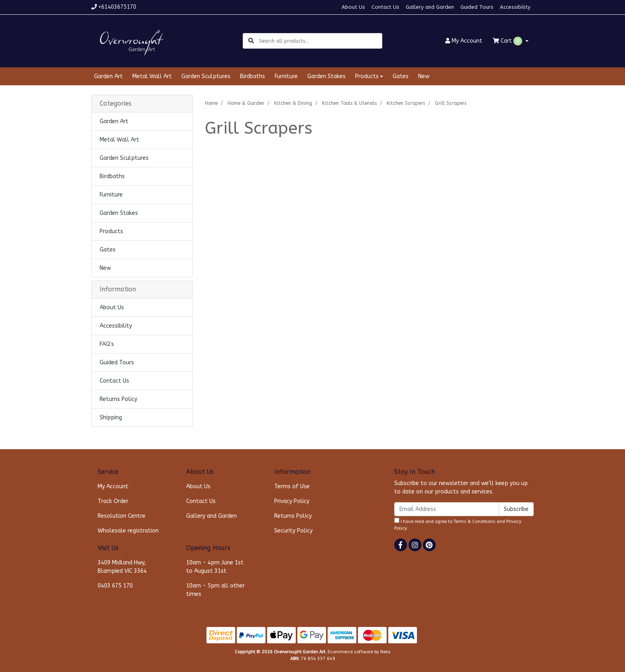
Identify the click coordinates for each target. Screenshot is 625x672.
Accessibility (515, 7)
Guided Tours (477, 7)
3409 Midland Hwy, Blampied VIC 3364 (122, 567)
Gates (401, 76)
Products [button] (367, 76)
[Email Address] (447, 509)
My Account (113, 486)
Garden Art (108, 76)
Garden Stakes (326, 76)
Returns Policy (118, 399)
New (424, 76)
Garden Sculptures (206, 76)
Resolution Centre (122, 516)
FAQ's (107, 344)
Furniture (286, 76)
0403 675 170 (115, 586)
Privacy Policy (292, 501)
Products (111, 231)
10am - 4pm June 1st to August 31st (215, 567)
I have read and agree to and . (458, 524)
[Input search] (320, 41)
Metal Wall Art (152, 76)
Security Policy (293, 531)
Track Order (113, 501)
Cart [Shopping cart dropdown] (508, 41)
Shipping (111, 418)
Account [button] (464, 41)
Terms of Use (292, 486)
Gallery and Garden (430, 7)
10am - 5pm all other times (215, 590)
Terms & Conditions (475, 522)
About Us (353, 7)
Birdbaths (253, 76)
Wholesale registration (128, 531)
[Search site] (251, 41)
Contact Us (385, 7)
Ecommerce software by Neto (359, 652)
